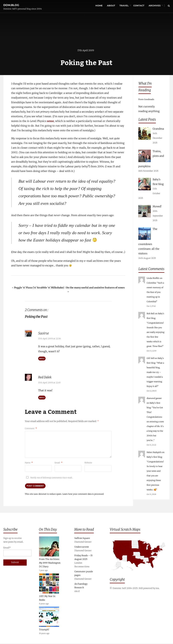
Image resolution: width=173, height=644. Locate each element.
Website (88, 463)
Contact (139, 6)
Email (58, 463)
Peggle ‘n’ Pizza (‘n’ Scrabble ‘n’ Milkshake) (39, 288)
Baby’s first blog (154, 457)
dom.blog (11, 4)
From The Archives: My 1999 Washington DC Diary (50, 563)
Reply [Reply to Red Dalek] (42, 398)
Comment (31, 428)
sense (50, 121)
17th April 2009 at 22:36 (49, 339)
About (111, 6)
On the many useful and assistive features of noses (95, 288)
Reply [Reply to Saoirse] (42, 359)
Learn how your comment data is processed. (83, 494)
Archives (154, 6)
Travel (124, 6)
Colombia (151, 283)
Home (99, 6)
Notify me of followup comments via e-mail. (49, 478)
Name (29, 463)
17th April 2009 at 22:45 (49, 383)
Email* (14, 552)
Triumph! (44, 630)
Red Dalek (46, 377)
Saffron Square (82, 539)
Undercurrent (82, 547)
